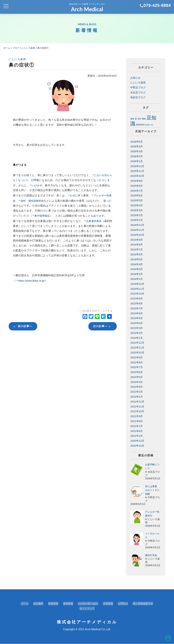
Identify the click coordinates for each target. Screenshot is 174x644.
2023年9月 (137, 298)
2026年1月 (137, 161)
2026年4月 (137, 147)
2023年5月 (137, 318)
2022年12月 (138, 343)
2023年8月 (137, 303)
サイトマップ (87, 609)
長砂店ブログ (138, 97)
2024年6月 (137, 254)
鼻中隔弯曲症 (48, 217)
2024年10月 (138, 235)
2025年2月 (137, 215)
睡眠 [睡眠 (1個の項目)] (144, 119)
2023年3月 (137, 328)
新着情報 (51, 604)
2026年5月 (137, 142)
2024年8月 (137, 245)
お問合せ (125, 604)
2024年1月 (137, 279)
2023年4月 (137, 323)
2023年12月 (138, 284)
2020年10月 (138, 446)
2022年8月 (137, 362)
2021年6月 (137, 431)
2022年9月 (137, 357)
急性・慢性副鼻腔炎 (36, 201)
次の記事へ (102, 337)
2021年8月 (137, 421)
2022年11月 (138, 348)
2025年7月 (137, 191)
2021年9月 (137, 416)
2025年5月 (137, 200)
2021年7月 (137, 426)
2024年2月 (137, 274)
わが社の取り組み (88, 604)
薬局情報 (67, 604)
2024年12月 (138, 225)
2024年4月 (137, 264)
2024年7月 (137, 249)
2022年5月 (137, 377)
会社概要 (36, 604)
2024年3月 (137, 269)
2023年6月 (137, 313)
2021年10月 (138, 411)
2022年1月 (137, 397)
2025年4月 (137, 205)
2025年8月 (137, 186)
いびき (39, 186)
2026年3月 (137, 151)
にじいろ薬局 (17, 59)
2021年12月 (138, 402)
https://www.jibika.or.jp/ (32, 292)
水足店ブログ (138, 92)
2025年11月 (138, 171)
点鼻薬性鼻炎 (94, 227)
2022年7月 (137, 367)
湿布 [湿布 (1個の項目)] (139, 119)
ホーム (22, 604)
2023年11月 (138, 289)
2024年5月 (137, 259)
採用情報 (109, 604)
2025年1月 (137, 220)
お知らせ (136, 78)
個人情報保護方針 (146, 604)
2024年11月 (138, 230)
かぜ (73, 196)
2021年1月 (137, 436)
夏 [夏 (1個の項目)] (136, 119)
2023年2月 (137, 333)
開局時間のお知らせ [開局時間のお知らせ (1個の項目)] (145, 125)
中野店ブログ (138, 87)
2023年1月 (137, 338)
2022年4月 (137, 382)
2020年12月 (138, 441)
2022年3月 (137, 387)
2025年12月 (138, 166)
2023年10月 (138, 294)
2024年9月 (137, 240)
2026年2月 (137, 156)
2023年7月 (137, 308)
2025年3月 (137, 210)
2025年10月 (138, 176)
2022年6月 (137, 372)
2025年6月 (137, 196)
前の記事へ (23, 337)
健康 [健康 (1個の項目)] (132, 119)
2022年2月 (137, 392)
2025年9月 (137, 181)
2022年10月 (138, 352)
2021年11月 (138, 406)
